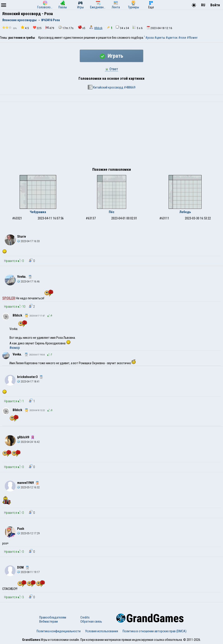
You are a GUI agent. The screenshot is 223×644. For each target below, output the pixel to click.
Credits (85, 617)
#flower (192, 38)
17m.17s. (66, 28)
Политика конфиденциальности (59, 631)
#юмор (15, 348)
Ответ (111, 69)
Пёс (112, 212)
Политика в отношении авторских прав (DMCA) (154, 631)
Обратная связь (91, 621)
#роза (150, 38)
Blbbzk (98, 28)
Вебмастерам (49, 621)
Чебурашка (38, 212)
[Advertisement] (111, 136)
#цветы (160, 38)
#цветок (172, 38)
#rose (182, 38)
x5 (82, 28)
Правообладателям (53, 617)
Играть (111, 56)
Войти (215, 5)
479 (50, 28)
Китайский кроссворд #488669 (112, 87)
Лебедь (185, 212)
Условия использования (102, 631)
